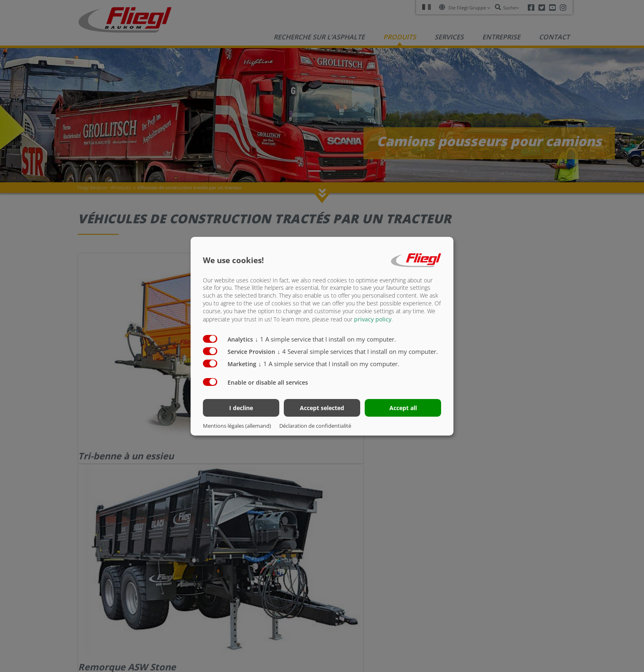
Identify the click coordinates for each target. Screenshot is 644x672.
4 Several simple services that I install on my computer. (358, 351)
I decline (241, 408)
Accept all (403, 408)
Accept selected (322, 408)
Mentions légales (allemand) (237, 426)
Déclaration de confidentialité (315, 426)
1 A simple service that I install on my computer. (325, 339)
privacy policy (373, 319)
